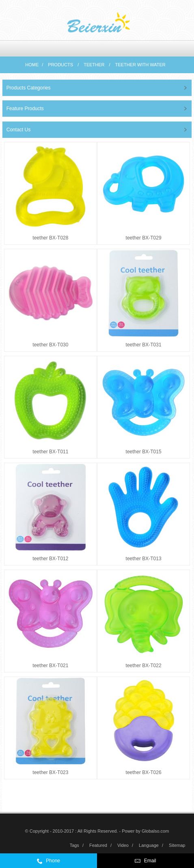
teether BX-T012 (50, 559)
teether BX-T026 (144, 772)
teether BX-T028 (50, 238)
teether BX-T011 (50, 452)
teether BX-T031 (144, 345)
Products (60, 65)
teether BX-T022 (144, 666)
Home (32, 65)
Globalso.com (155, 831)
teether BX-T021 (50, 666)
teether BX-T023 (50, 772)
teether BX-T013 (144, 559)
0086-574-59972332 (65, 863)
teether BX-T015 (144, 452)
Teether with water (140, 65)
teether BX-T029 (144, 238)
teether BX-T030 (50, 345)
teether (94, 65)
